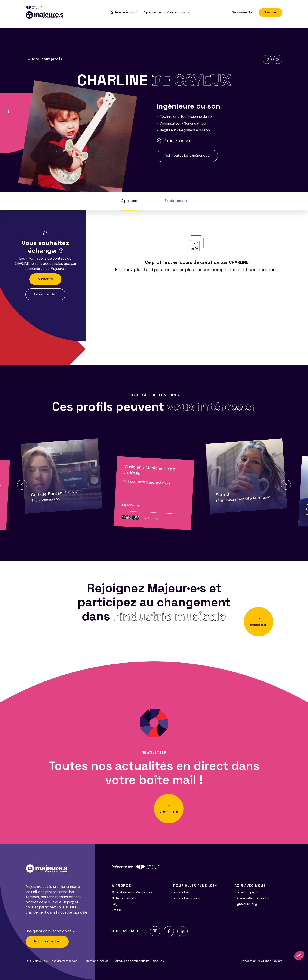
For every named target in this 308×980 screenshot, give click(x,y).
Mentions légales (97, 961)
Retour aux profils (45, 59)
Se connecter (243, 13)
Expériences (176, 201)
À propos (129, 201)
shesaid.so (181, 892)
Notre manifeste (124, 898)
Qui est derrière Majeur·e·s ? (132, 892)
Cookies (158, 961)
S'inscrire (271, 12)
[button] (22, 485)
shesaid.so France (187, 898)
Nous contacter (47, 942)
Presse (117, 910)
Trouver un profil (246, 892)
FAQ (115, 904)
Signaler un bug (246, 904)
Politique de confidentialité (132, 961)
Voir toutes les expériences (187, 156)
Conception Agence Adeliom (262, 961)
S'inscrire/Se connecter (252, 898)
